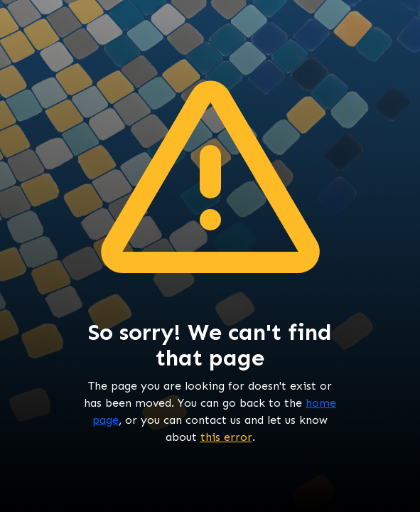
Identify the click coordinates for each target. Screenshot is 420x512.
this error (226, 437)
